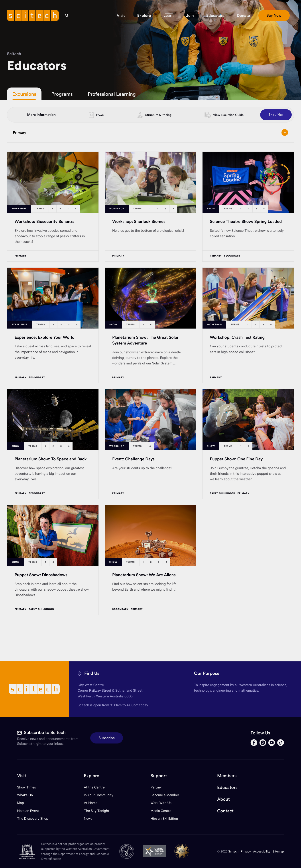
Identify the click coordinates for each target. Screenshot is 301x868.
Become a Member (165, 795)
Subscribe (107, 738)
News (88, 818)
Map (23, 803)
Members (227, 776)
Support (159, 776)
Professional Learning (112, 94)
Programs (62, 94)
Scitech (14, 54)
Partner (156, 787)
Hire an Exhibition (164, 818)
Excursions (24, 94)
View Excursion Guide (228, 115)
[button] (121, 16)
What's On (25, 795)
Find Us (92, 673)
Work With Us (161, 803)
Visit (22, 776)
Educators (227, 787)
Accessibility (262, 851)
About (223, 799)
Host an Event (28, 811)
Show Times (26, 787)
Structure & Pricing (158, 115)
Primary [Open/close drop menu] (150, 132)
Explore (91, 776)
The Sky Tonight (97, 811)
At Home (91, 803)
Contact (225, 811)
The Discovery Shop (33, 818)
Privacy (246, 851)
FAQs (100, 115)
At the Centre (94, 787)
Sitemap (278, 851)
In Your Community (99, 795)
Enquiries (276, 115)
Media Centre (161, 811)
